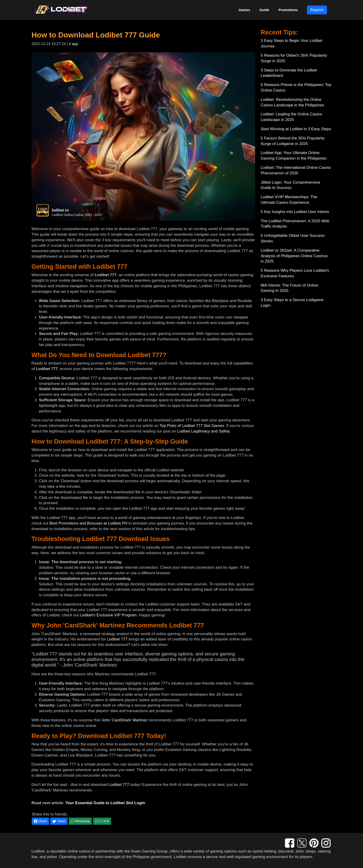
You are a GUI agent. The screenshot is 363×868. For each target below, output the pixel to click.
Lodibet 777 (117, 639)
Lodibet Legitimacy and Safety (203, 431)
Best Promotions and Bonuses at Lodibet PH (88, 523)
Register (317, 10)
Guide (264, 10)
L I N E (102, 821)
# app (74, 44)
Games (244, 10)
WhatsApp (80, 821)
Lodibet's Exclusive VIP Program (108, 615)
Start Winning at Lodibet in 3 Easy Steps (296, 129)
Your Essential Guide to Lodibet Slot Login (105, 803)
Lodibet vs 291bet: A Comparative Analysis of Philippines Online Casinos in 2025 (294, 256)
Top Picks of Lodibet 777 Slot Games (192, 426)
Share (40, 821)
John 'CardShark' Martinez (125, 720)
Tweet (59, 821)
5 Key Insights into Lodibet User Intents (295, 212)
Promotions (288, 10)
